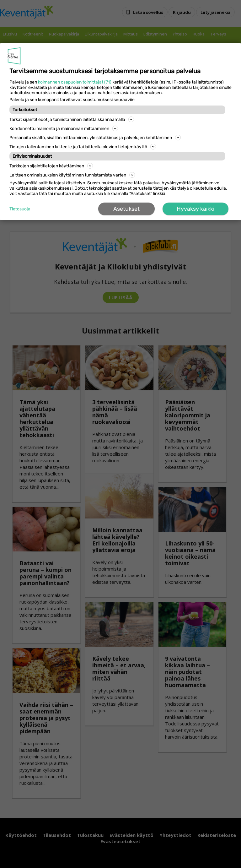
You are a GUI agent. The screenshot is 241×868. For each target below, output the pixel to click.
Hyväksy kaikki (195, 209)
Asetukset (126, 209)
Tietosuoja (20, 209)
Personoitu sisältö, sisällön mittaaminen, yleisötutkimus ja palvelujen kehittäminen (95, 138)
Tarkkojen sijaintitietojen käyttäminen (51, 166)
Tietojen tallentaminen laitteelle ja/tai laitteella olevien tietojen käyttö (83, 147)
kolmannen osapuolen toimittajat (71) (75, 82)
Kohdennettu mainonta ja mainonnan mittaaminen (64, 128)
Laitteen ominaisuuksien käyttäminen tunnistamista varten (72, 175)
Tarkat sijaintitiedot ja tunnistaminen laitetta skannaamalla (72, 119)
